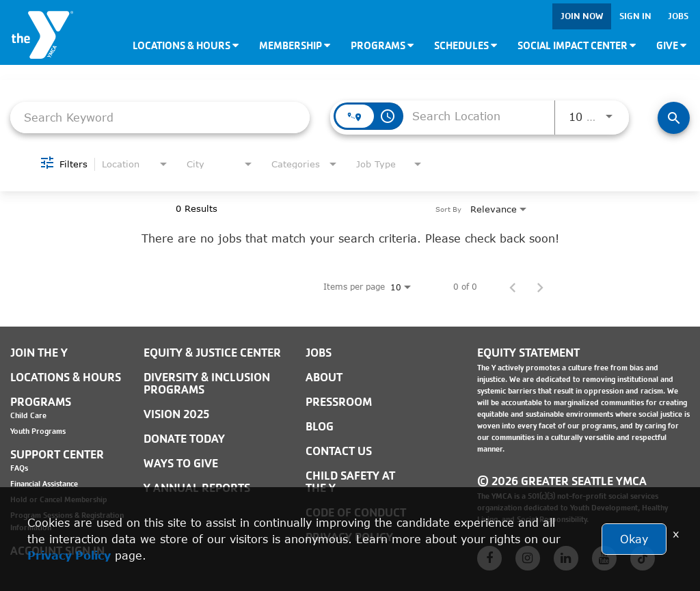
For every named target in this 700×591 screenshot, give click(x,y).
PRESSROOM (339, 402)
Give (671, 45)
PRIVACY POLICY (349, 537)
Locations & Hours (186, 45)
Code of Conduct (356, 513)
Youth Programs (38, 431)
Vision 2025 (176, 414)
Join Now (582, 16)
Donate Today (184, 439)
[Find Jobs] (674, 118)
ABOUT (324, 377)
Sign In (635, 16)
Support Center (57, 455)
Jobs (678, 16)
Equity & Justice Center (212, 353)
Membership (295, 45)
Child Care (28, 415)
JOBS (319, 353)
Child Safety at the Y (350, 482)
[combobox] (160, 117)
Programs (382, 45)
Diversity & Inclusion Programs (207, 384)
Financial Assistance (44, 484)
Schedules (466, 45)
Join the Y (39, 353)
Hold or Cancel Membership (59, 499)
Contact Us (339, 451)
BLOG (320, 427)
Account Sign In (57, 551)
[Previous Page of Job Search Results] (513, 287)
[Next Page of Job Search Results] (540, 287)
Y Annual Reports (197, 488)
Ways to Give (181, 464)
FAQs (19, 468)
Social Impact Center (577, 45)
